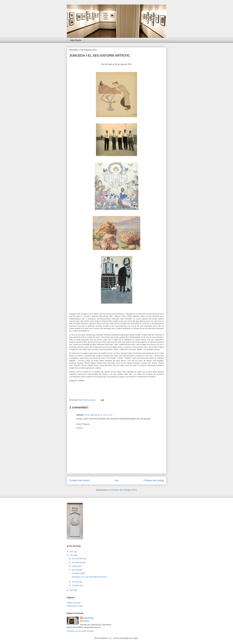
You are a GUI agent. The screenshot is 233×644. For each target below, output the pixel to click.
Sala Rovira (76, 40)
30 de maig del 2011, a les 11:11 (98, 415)
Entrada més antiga (154, 480)
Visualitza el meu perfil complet (80, 631)
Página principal (74, 603)
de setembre (78, 562)
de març (76, 582)
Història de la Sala (75, 606)
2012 (72, 552)
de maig (76, 570)
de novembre (78, 559)
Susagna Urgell (78, 573)
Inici (117, 480)
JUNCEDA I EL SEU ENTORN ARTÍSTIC (89, 577)
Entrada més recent (79, 480)
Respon (80, 428)
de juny (75, 566)
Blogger (135, 638)
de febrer (76, 585)
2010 (72, 590)
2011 (72, 555)
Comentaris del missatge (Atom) (123, 490)
